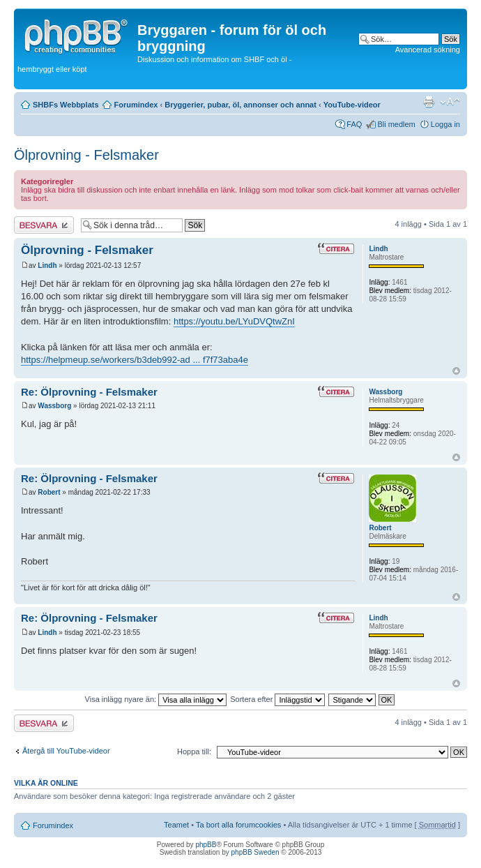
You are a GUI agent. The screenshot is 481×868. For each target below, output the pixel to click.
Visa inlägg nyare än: (156, 699)
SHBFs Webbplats (66, 105)
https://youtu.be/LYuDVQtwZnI (234, 321)
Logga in (445, 124)
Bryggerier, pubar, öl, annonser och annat (240, 105)
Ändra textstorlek (450, 102)
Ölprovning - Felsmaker (86, 155)
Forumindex (136, 105)
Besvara (44, 225)
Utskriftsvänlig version (429, 102)
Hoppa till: (194, 751)
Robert (49, 492)
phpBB (206, 845)
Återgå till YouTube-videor (66, 751)
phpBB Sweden (255, 852)
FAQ (354, 124)
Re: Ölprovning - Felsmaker (89, 392)
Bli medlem (396, 124)
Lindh (47, 265)
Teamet (176, 825)
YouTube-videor (352, 105)
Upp (456, 371)
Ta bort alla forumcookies (238, 825)
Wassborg (54, 406)
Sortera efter (277, 699)
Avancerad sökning (428, 50)
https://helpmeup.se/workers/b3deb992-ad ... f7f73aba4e (135, 360)
